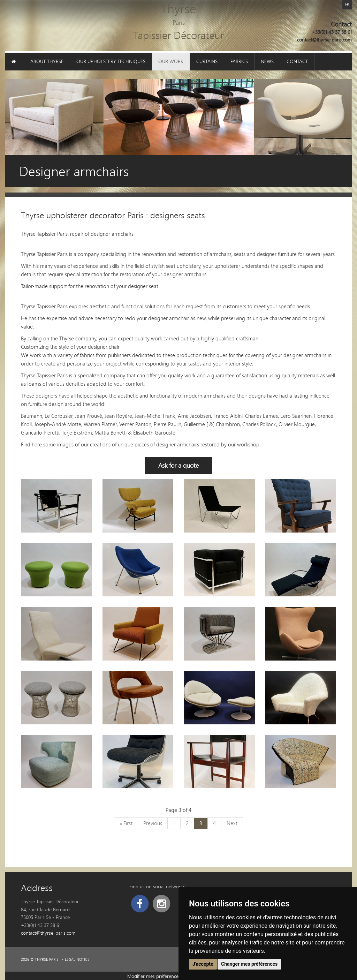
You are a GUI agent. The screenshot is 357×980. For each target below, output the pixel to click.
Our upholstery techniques (111, 61)
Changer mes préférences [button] (249, 964)
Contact (297, 61)
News (267, 61)
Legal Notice (77, 959)
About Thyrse (47, 61)
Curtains (207, 61)
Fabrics (239, 61)
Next (232, 823)
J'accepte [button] (203, 964)
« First (126, 823)
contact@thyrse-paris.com (324, 40)
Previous (153, 823)
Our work (171, 61)
